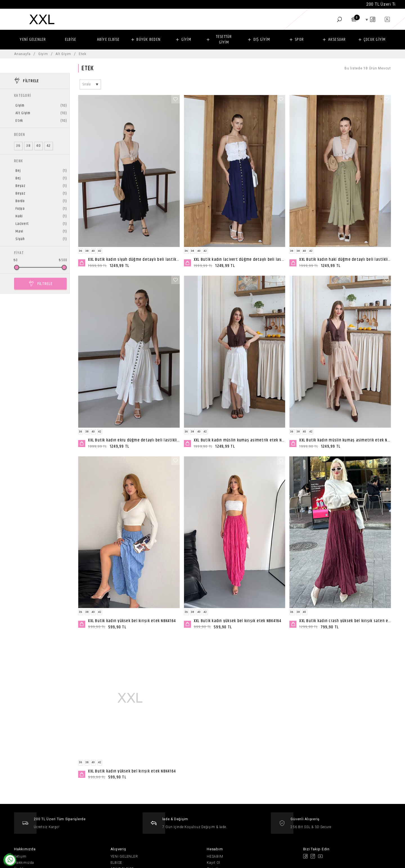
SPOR (299, 39)
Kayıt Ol (213, 863)
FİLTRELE (45, 269)
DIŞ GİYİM (262, 39)
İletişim (20, 856)
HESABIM (215, 856)
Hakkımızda (24, 863)
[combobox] (90, 84)
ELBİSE (71, 39)
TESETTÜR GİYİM (224, 39)
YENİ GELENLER (33, 39)
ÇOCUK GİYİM (375, 39)
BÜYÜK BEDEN (148, 39)
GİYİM (186, 39)
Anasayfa (22, 54)
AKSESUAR (337, 39)
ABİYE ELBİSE (108, 39)
